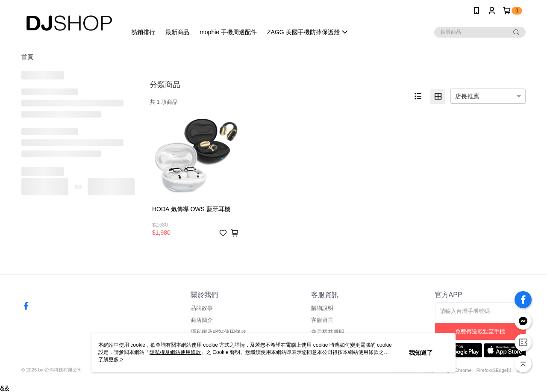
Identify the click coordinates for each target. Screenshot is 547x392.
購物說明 (322, 308)
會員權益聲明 (328, 332)
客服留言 (322, 320)
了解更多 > (111, 360)
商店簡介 (202, 320)
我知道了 (421, 353)
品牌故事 (202, 308)
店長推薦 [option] (467, 96)
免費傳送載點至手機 (480, 332)
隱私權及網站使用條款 (218, 332)
